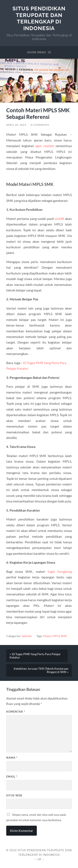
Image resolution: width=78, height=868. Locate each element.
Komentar (16, 712)
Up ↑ (41, 859)
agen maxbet (45, 146)
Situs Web (14, 795)
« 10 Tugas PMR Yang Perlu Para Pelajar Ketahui (35, 656)
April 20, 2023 (16, 125)
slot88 (59, 219)
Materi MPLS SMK (55, 636)
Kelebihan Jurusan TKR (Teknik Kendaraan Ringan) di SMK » (41, 670)
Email (12, 777)
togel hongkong (60, 571)
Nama (12, 758)
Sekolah (27, 636)
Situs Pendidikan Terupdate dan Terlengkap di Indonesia (39, 18)
